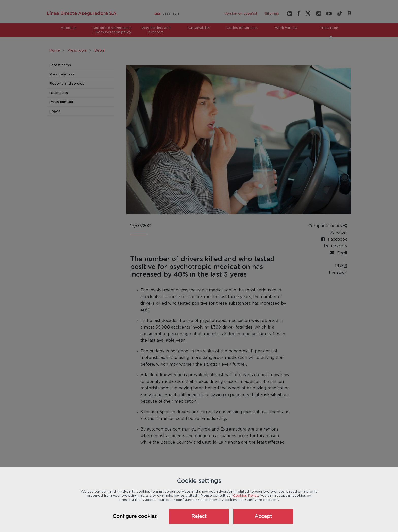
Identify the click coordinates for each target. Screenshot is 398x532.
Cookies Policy (246, 496)
